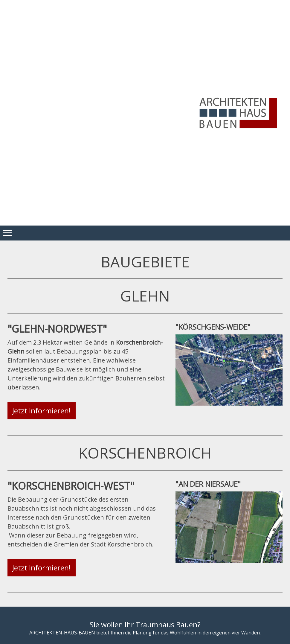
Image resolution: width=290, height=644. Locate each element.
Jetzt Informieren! (42, 411)
